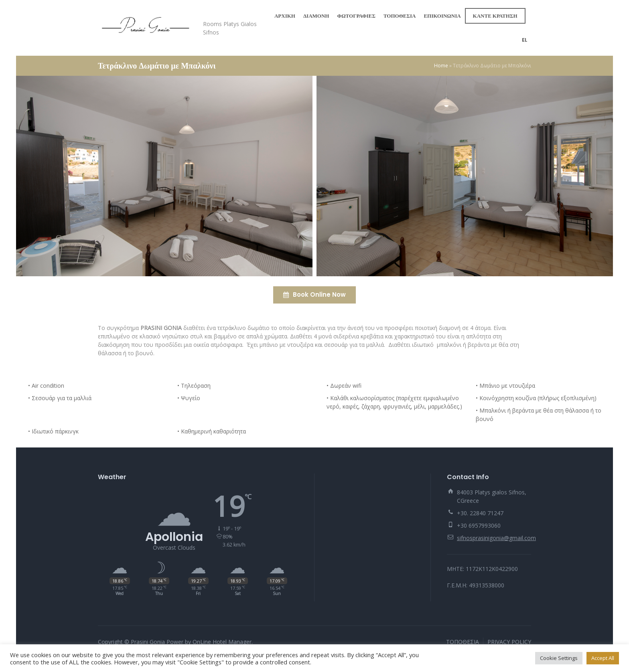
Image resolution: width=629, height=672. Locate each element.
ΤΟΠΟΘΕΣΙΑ (400, 16)
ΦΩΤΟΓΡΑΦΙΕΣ (356, 16)
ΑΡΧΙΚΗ (285, 16)
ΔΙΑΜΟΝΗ (316, 16)
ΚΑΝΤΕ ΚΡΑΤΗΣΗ (495, 16)
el (525, 40)
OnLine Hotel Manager (222, 642)
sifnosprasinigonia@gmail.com (496, 538)
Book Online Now (314, 295)
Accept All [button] (603, 658)
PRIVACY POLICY (509, 642)
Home (441, 66)
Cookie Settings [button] (559, 658)
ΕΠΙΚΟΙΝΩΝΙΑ (442, 16)
